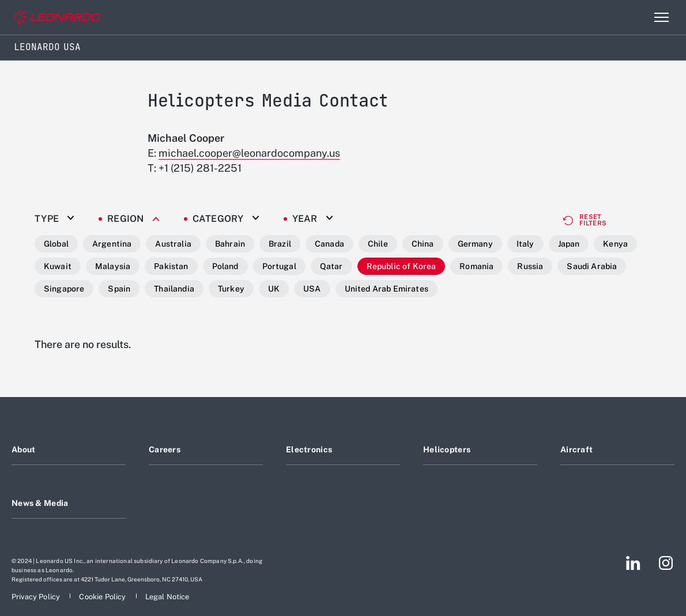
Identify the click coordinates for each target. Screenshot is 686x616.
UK (274, 289)
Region (126, 219)
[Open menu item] (661, 17)
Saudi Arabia (592, 266)
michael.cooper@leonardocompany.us (249, 153)
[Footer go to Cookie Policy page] (103, 597)
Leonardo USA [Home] (47, 47)
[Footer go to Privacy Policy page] (37, 597)
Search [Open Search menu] (636, 17)
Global (56, 244)
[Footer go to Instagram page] (666, 563)
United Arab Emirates (387, 289)
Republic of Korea (402, 266)
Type (47, 219)
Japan (569, 244)
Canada (329, 244)
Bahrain (230, 244)
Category (218, 219)
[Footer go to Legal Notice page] (167, 597)
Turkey (231, 289)
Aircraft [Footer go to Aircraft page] (576, 449)
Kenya (615, 244)
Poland (225, 266)
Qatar (331, 266)
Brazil (280, 244)
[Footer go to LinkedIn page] (633, 563)
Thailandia (174, 289)
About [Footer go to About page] (23, 449)
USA (312, 289)
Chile (378, 244)
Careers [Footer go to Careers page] (165, 449)
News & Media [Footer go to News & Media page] (40, 503)
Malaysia (113, 266)
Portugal (279, 266)
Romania (476, 266)
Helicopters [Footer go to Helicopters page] (447, 449)
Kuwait (58, 266)
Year (305, 219)
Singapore (64, 289)
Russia (530, 266)
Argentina (112, 244)
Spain (119, 289)
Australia (173, 244)
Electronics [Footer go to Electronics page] (309, 449)
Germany (475, 244)
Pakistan (171, 266)
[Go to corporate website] (57, 18)
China (423, 244)
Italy (525, 244)
